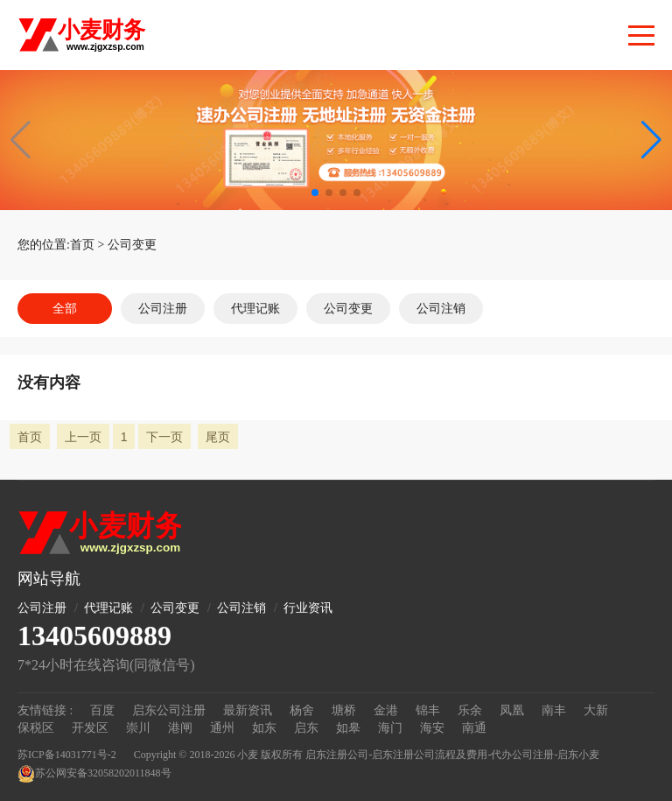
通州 (222, 728)
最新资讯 (248, 710)
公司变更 (132, 245)
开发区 (90, 728)
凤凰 (512, 710)
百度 (102, 710)
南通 (474, 728)
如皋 (348, 728)
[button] (651, 140)
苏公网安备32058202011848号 (94, 774)
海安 (432, 728)
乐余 (470, 710)
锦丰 (428, 710)
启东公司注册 (169, 710)
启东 (306, 728)
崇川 (138, 728)
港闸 (180, 728)
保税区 (36, 728)
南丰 (554, 710)
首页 (82, 245)
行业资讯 (308, 608)
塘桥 (344, 710)
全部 (65, 309)
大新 (596, 710)
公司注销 (441, 309)
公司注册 (163, 309)
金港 (386, 710)
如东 (264, 728)
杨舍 (302, 710)
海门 (390, 728)
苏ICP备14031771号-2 (67, 755)
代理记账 (255, 309)
